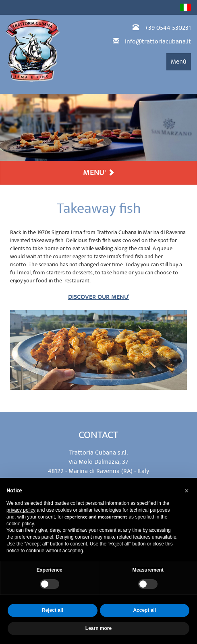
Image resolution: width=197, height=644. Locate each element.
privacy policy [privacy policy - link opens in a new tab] (21, 510)
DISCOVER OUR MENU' (99, 297)
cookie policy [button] (20, 524)
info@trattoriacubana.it (158, 41)
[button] (187, 491)
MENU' (99, 173)
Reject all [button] (53, 610)
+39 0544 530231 (168, 28)
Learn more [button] (98, 628)
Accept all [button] (144, 610)
